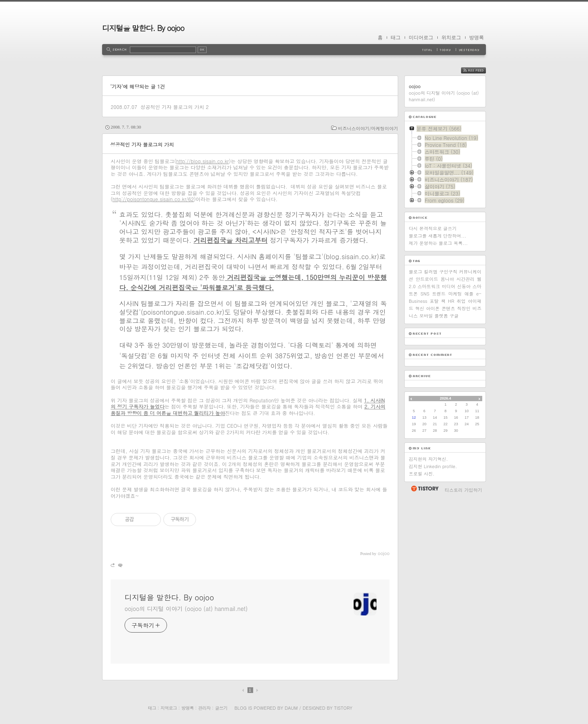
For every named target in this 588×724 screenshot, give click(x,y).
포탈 (434, 301)
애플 (469, 294)
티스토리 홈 (424, 489)
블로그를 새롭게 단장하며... (438, 236)
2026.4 (445, 398)
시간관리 (465, 279)
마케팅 (455, 294)
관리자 (204, 708)
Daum (291, 708)
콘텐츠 (448, 308)
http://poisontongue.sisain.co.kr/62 (153, 199)
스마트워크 (429, 286)
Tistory (343, 708)
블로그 (415, 272)
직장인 (464, 308)
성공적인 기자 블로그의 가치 (172, 107)
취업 (461, 301)
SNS (425, 294)
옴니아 (447, 279)
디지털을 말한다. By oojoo (143, 28)
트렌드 (439, 294)
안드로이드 (427, 279)
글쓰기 (221, 708)
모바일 (426, 316)
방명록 (477, 38)
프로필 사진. (422, 474)
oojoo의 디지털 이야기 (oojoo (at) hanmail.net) (186, 609)
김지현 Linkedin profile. (433, 466)
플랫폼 (441, 316)
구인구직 (448, 272)
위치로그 (451, 38)
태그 (396, 38)
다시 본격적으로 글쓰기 (433, 228)
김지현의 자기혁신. (428, 459)
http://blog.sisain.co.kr (203, 161)
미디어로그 (421, 38)
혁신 (420, 308)
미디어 (449, 286)
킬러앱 (431, 272)
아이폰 (433, 308)
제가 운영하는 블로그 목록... (438, 243)
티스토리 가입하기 (463, 490)
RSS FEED (480, 70)
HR (451, 301)
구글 (454, 316)
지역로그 (169, 708)
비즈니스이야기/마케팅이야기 (368, 128)
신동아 (464, 286)
